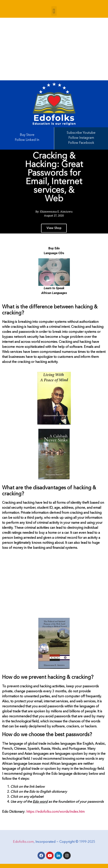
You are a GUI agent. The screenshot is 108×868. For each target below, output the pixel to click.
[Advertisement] (54, 49)
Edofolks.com (23, 842)
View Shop (54, 230)
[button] (54, 11)
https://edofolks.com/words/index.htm (55, 812)
